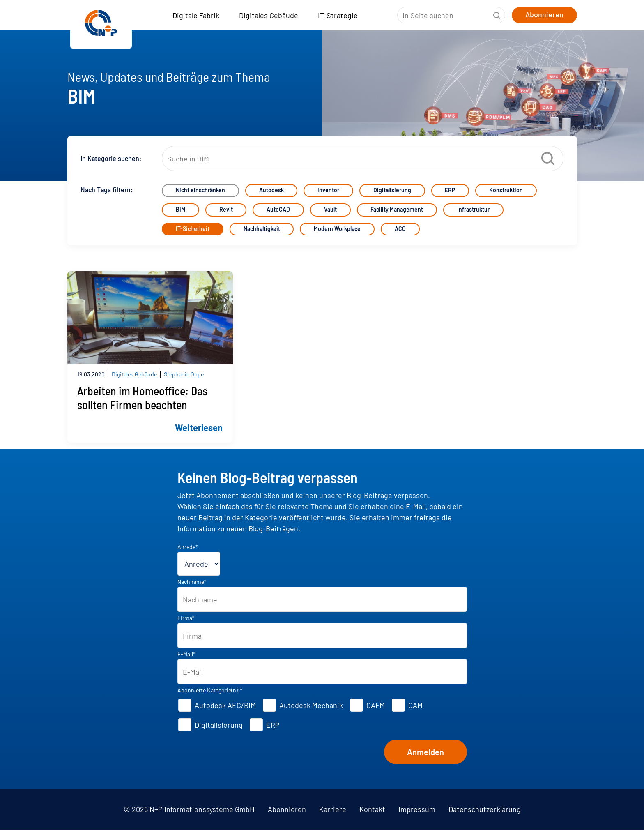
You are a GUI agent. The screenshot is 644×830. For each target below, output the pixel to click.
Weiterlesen (199, 427)
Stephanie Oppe (184, 375)
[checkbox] (322, 715)
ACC (401, 229)
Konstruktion (507, 191)
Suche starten (497, 15)
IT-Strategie (338, 15)
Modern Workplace (338, 229)
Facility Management (398, 210)
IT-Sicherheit (193, 229)
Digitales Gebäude (269, 15)
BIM (181, 210)
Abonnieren (287, 809)
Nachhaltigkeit (262, 229)
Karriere (333, 809)
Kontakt (372, 809)
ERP (451, 191)
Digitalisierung (393, 191)
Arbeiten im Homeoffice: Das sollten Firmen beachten (142, 398)
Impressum (417, 809)
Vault (331, 210)
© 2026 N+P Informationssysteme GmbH (189, 809)
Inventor (329, 191)
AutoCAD (279, 210)
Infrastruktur (474, 210)
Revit (226, 210)
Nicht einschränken (200, 191)
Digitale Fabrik (196, 15)
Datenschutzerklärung (485, 809)
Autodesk (271, 191)
